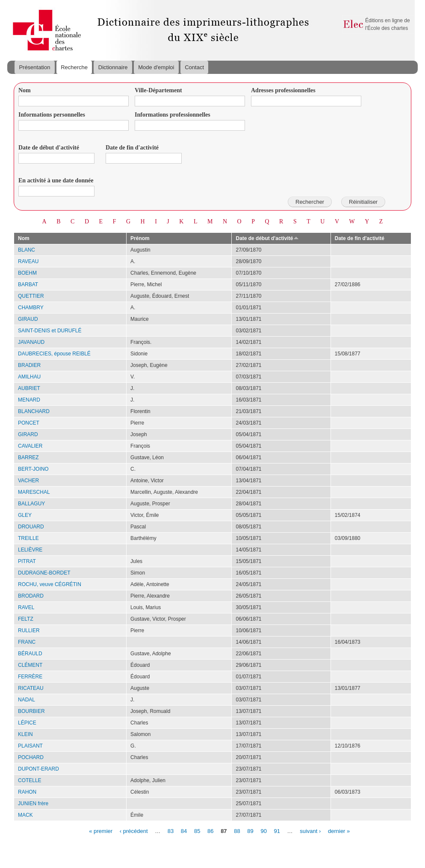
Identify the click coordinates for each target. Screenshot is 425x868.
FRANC (27, 642)
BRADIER (29, 365)
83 (171, 831)
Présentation (34, 67)
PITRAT (27, 561)
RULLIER (29, 630)
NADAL (27, 700)
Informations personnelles (52, 115)
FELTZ (26, 619)
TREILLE (28, 538)
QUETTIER (31, 296)
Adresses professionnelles (283, 90)
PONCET (29, 423)
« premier (101, 831)
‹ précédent (134, 831)
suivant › (310, 831)
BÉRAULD (30, 654)
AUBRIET (29, 388)
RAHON (27, 792)
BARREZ (28, 457)
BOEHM (27, 273)
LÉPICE (27, 723)
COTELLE (30, 780)
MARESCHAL (34, 492)
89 (250, 831)
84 (184, 831)
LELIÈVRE (30, 550)
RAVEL (26, 607)
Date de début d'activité (49, 148)
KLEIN (25, 734)
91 (277, 831)
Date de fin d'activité (132, 148)
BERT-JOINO (33, 469)
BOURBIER (31, 711)
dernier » (339, 831)
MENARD (29, 400)
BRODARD (31, 596)
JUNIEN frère (33, 803)
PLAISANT (30, 746)
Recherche (74, 67)
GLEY (25, 515)
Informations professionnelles (173, 115)
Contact (194, 67)
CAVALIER (30, 446)
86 (210, 831)
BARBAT (28, 284)
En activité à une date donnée (56, 180)
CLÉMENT (30, 665)
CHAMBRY (31, 308)
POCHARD (31, 757)
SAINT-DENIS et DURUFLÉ (50, 331)
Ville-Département (158, 90)
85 (197, 831)
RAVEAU (28, 261)
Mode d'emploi (156, 67)
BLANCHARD (34, 411)
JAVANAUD (31, 342)
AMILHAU (29, 377)
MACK (25, 815)
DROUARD (31, 527)
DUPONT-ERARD (38, 769)
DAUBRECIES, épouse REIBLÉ (54, 354)
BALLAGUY (31, 504)
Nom (25, 90)
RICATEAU (31, 688)
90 (263, 831)
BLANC (27, 250)
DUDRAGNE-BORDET (44, 573)
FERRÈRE (30, 677)
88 (237, 831)
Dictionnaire (113, 67)
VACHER (28, 481)
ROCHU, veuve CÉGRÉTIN (50, 584)
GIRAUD (28, 319)
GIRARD (28, 434)
